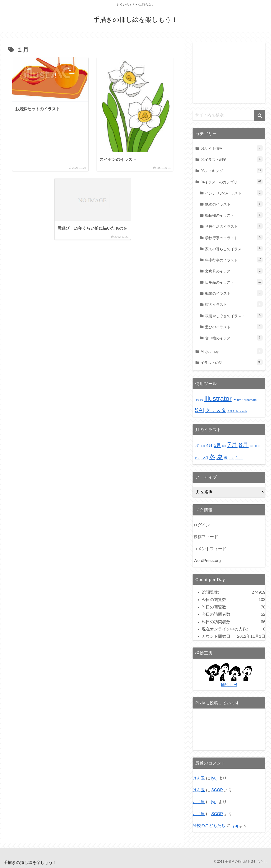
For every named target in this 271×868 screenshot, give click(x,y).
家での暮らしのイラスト (234, 249)
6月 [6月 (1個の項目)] (224, 446)
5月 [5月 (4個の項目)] (217, 445)
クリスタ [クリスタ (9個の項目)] (216, 410)
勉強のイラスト (234, 204)
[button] (260, 116)
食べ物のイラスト (234, 338)
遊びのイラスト (234, 327)
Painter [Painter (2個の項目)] (238, 400)
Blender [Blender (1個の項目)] (199, 400)
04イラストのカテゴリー (232, 182)
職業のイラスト (234, 293)
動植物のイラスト (234, 215)
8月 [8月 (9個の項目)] (244, 445)
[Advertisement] (229, 70)
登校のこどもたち (209, 826)
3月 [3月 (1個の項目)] (203, 446)
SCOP (217, 790)
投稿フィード (206, 537)
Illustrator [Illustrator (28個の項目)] (218, 398)
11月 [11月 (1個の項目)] (197, 458)
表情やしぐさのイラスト (234, 315)
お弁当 (199, 802)
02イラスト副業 (232, 159)
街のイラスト (234, 304)
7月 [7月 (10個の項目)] (232, 445)
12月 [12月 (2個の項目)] (205, 458)
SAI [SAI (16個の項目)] (199, 410)
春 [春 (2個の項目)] (226, 458)
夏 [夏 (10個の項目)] (220, 457)
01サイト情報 (232, 148)
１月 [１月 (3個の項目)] (239, 457)
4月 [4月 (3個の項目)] (209, 445)
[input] (229, 115)
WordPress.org (207, 561)
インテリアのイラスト (234, 193)
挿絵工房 (229, 685)
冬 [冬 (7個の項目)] (212, 457)
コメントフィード (210, 549)
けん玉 (199, 778)
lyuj (214, 778)
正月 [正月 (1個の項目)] (231, 458)
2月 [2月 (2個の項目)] (197, 446)
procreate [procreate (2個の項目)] (250, 400)
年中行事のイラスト (234, 260)
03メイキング (232, 170)
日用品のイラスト (234, 282)
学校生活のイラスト (234, 226)
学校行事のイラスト (234, 237)
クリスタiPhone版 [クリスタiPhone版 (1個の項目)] (237, 411)
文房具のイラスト (234, 271)
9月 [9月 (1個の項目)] (252, 446)
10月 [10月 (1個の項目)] (257, 446)
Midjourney (232, 351)
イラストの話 (232, 362)
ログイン (202, 525)
